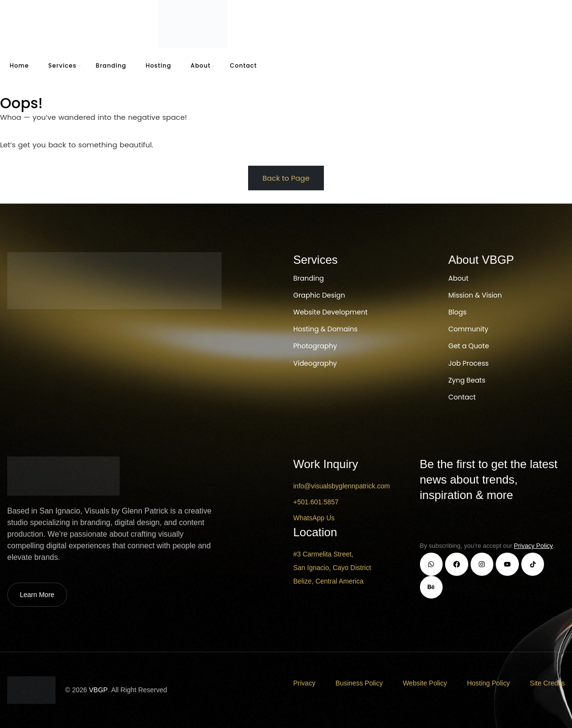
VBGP (98, 690)
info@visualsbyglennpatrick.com (342, 486)
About (201, 65)
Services (62, 65)
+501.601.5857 (316, 502)
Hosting (159, 65)
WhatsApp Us (314, 518)
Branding (111, 65)
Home (19, 65)
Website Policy (425, 683)
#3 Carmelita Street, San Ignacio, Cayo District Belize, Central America (332, 568)
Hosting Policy (488, 683)
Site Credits (547, 683)
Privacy (305, 683)
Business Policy (359, 683)
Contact (243, 65)
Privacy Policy (534, 546)
